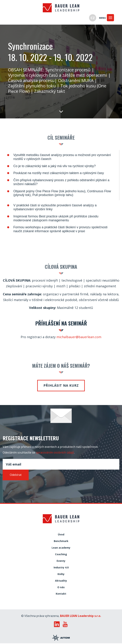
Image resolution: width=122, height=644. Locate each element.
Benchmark (61, 541)
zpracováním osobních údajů (55, 452)
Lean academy (61, 548)
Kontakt (61, 594)
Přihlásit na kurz (61, 385)
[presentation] (30, 488)
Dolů (61, 111)
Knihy (61, 574)
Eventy (61, 561)
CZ (93, 18)
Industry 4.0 (61, 568)
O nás (61, 587)
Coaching (61, 554)
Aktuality (61, 581)
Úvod (61, 535)
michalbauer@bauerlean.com (79, 337)
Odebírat (16, 475)
